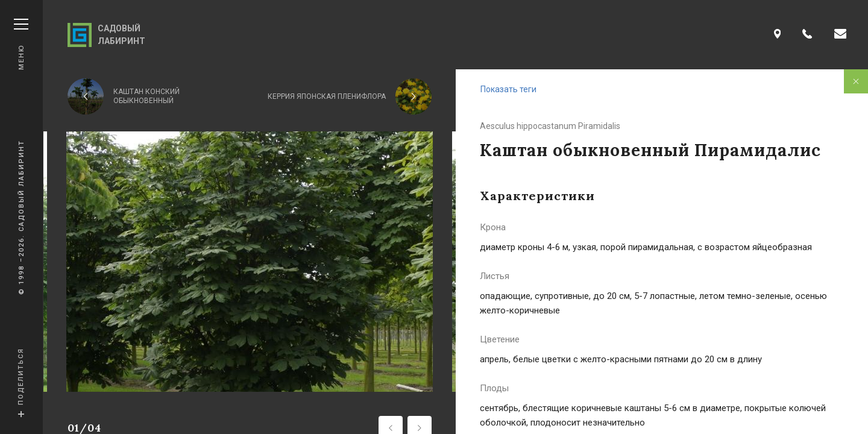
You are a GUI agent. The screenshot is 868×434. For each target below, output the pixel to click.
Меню (21, 44)
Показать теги (508, 89)
